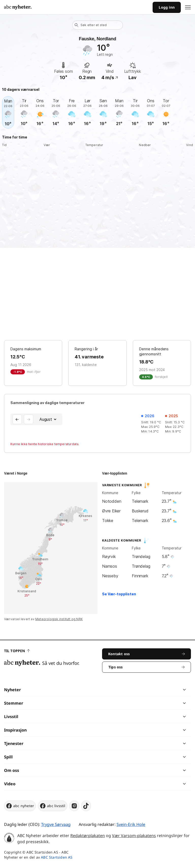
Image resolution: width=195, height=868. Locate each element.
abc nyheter (20, 806)
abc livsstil (52, 806)
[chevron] (141, 690)
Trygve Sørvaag (56, 824)
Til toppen (17, 651)
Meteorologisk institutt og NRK (59, 619)
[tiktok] (86, 806)
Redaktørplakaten (88, 836)
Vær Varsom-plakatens (134, 836)
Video (10, 784)
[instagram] (74, 806)
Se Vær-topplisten (119, 594)
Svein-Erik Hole (131, 824)
